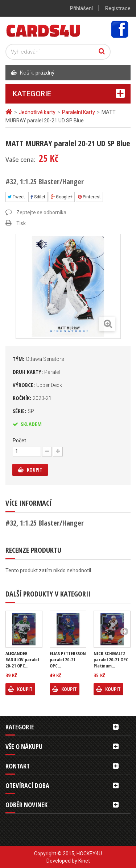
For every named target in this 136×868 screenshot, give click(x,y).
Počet (19, 441)
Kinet (84, 861)
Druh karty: (36, 372)
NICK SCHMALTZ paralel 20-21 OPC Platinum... (111, 660)
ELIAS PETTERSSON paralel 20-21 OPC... (68, 660)
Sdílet (38, 197)
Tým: (38, 359)
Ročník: (32, 398)
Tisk (21, 223)
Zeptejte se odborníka (41, 212)
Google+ (62, 197)
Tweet (16, 197)
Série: (23, 411)
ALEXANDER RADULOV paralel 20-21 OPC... (22, 660)
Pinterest (89, 197)
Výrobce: (37, 385)
